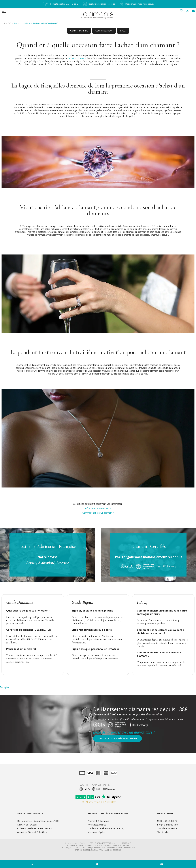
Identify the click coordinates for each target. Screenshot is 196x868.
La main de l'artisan (27, 825)
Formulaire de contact (168, 828)
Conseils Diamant (79, 31)
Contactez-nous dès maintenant (117, 739)
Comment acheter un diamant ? (98, 513)
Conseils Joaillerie (104, 31)
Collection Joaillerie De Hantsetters (35, 828)
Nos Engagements (97, 825)
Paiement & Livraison (98, 821)
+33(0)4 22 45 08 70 (167, 821)
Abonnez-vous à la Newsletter (98, 802)
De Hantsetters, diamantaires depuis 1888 (38, 821)
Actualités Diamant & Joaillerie (32, 832)
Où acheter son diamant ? (98, 508)
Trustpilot (5, 687)
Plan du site (163, 832)
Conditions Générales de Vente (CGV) (106, 828)
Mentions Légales (96, 832)
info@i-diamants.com (167, 825)
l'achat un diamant (77, 58)
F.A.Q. (123, 31)
